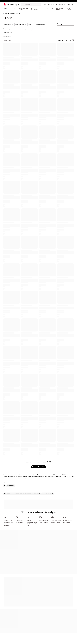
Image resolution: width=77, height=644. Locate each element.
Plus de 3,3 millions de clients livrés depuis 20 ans (32, 522)
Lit (16, 13)
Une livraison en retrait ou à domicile (68, 522)
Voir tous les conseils (48, 494)
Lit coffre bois (11, 486)
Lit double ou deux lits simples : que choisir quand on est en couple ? (22, 494)
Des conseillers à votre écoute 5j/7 (44, 521)
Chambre (7, 13)
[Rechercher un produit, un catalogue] (23, 4)
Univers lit (12, 13)
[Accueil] (3, 14)
